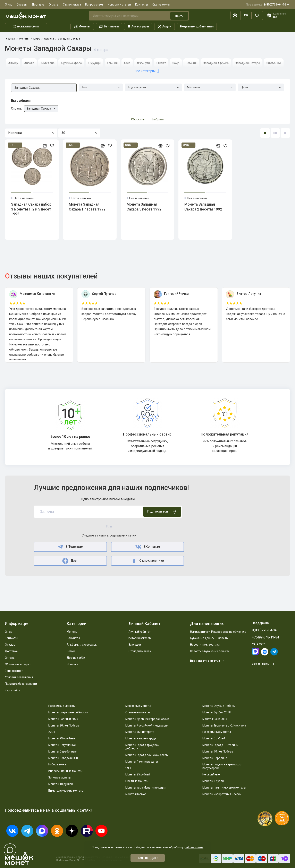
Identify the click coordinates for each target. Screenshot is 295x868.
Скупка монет (161, 5)
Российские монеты (62, 706)
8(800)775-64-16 (268, 5)
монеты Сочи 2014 (215, 719)
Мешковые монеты (138, 706)
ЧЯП (128, 768)
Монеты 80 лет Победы (64, 725)
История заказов (140, 638)
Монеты (82, 27)
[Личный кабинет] (235, 15)
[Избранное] (257, 15)
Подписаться (162, 512)
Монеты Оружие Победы (219, 706)
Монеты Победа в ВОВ (63, 758)
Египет (161, 63)
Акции (165, 27)
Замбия (191, 63)
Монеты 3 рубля (213, 781)
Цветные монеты (137, 781)
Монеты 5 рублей (214, 738)
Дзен (70, 561)
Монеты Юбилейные (62, 738)
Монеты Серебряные (62, 751)
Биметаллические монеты (66, 791)
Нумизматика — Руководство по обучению (218, 632)
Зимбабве (274, 63)
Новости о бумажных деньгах (210, 651)
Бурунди (94, 63)
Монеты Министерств (140, 732)
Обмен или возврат (18, 664)
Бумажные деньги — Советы (209, 638)
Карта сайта (13, 690)
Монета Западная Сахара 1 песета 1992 (87, 207)
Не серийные (211, 774)
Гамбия (112, 63)
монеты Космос (136, 794)
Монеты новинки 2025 (63, 719)
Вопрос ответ (94, 5)
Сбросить (138, 119)
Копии (71, 651)
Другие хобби (76, 658)
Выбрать (158, 119)
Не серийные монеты (217, 732)
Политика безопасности (21, 684)
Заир (176, 63)
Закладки (135, 645)
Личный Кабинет (140, 632)
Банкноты (109, 27)
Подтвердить (148, 858)
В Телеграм (70, 547)
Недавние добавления (197, 26)
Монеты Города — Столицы (220, 745)
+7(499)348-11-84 (265, 637)
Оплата (54, 5)
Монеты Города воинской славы (147, 755)
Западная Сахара (247, 63)
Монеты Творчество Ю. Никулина (224, 725)
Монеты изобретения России (222, 794)
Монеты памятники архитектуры (224, 788)
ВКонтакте (147, 547)
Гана (127, 63)
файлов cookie (194, 847)
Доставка (38, 5)
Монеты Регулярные (62, 745)
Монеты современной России (68, 712)
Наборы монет (58, 764)
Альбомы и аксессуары (82, 645)
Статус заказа (72, 5)
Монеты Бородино (215, 758)
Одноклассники (148, 561)
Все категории (26, 27)
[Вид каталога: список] (275, 133)
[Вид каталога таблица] (285, 133)
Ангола (29, 63)
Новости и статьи (119, 5)
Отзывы (22, 5)
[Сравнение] (246, 15)
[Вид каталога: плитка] (265, 133)
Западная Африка (216, 63)
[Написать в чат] (10, 850)
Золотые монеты (60, 777)
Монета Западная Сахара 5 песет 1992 (144, 207)
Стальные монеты (138, 712)
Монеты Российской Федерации (147, 725)
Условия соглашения (19, 677)
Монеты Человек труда (141, 738)
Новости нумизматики (205, 645)
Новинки (73, 664)
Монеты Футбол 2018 (217, 712)
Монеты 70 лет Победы (218, 751)
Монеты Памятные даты (142, 762)
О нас (9, 5)
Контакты (142, 5)
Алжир (13, 63)
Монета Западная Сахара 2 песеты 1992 (203, 207)
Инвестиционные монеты (65, 771)
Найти (179, 16)
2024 (52, 732)
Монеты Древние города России (147, 719)
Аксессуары (138, 26)
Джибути (143, 63)
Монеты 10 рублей (61, 784)
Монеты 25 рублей (138, 774)
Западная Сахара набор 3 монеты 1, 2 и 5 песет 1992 (31, 209)
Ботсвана (48, 63)
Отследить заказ (140, 651)
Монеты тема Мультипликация (146, 788)
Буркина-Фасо (71, 63)
